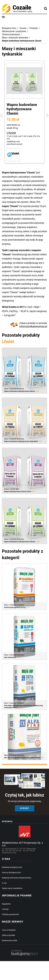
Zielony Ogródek (8, 935)
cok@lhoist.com (13, 141)
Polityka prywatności (10, 914)
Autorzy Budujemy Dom (11, 873)
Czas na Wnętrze (9, 930)
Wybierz (24, 808)
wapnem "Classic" (11, 271)
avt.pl (14, 853)
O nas (4, 883)
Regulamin (6, 904)
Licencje (5, 909)
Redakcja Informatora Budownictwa (17, 878)
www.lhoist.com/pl (14, 144)
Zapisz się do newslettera (12, 888)
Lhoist (11, 133)
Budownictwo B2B (9, 940)
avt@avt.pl (7, 853)
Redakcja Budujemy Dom (12, 867)
